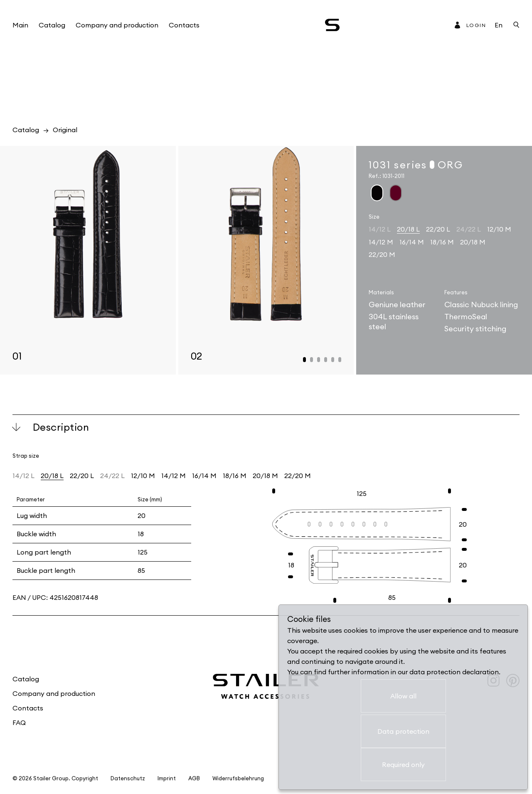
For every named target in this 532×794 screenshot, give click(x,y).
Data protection (403, 731)
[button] (304, 360)
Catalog (52, 25)
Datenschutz (128, 778)
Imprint (167, 778)
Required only (403, 764)
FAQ (19, 722)
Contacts (184, 25)
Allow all (403, 696)
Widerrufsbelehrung (238, 778)
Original (65, 130)
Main (20, 25)
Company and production (117, 25)
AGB (194, 778)
